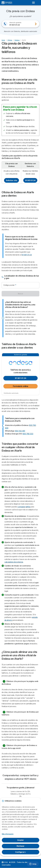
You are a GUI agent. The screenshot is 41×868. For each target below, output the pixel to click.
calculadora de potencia (14, 562)
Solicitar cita (11, 180)
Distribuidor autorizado (11, 393)
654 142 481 (20, 431)
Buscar (21, 294)
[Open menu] (34, 3)
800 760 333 (28, 434)
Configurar (20, 852)
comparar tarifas (24, 507)
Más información (8, 834)
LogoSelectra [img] (5, 862)
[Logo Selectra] (7, 3)
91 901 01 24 (30, 180)
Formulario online (21, 386)
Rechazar (20, 846)
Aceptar (20, 840)
